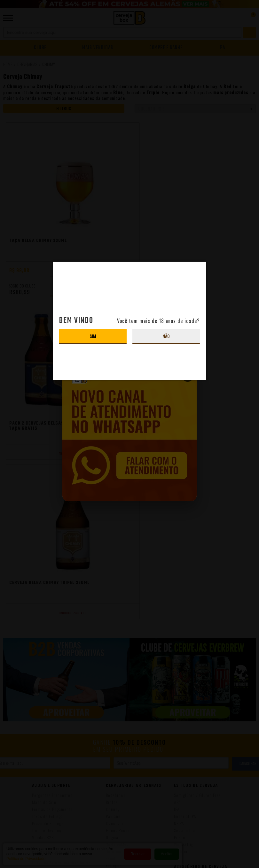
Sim (93, 336)
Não (166, 336)
